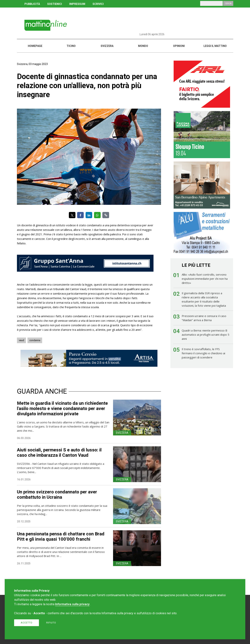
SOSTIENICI (55, 4)
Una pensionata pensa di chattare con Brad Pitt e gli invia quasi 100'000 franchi (61, 537)
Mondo (143, 46)
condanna (35, 340)
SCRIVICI (98, 4)
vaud (21, 340)
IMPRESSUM (77, 4)
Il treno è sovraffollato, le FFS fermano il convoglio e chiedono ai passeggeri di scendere (203, 353)
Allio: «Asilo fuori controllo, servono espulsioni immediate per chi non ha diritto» (205, 279)
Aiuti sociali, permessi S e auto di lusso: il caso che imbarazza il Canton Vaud (59, 453)
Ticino (71, 46)
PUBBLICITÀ (32, 4)
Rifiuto (51, 623)
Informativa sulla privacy (72, 604)
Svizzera (107, 46)
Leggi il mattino (215, 46)
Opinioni (179, 46)
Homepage (35, 46)
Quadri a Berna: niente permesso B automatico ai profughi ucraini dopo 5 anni (206, 335)
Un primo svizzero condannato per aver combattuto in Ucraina (57, 495)
